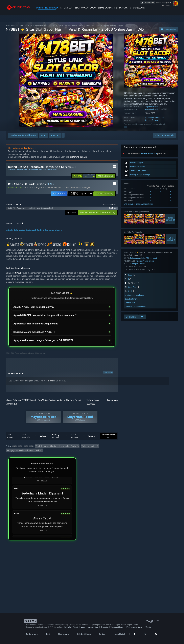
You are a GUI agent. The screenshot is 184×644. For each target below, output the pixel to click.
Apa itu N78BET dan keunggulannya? (34, 307)
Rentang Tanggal (56, 436)
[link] (84, 176)
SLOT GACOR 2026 (85, 8)
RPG (148, 258)
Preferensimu (113, 400)
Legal (83, 627)
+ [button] (126, 127)
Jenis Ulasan (10, 436)
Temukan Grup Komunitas (135, 307)
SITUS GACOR (137, 8)
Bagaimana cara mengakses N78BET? (34, 332)
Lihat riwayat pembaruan (135, 295)
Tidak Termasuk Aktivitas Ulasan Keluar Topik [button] (56, 446)
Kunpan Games (151, 120)
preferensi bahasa (149, 153)
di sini (50, 381)
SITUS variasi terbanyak (113, 8)
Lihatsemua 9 (171, 239)
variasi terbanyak (163, 3)
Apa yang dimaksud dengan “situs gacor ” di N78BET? (43, 340)
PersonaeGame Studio (154, 118)
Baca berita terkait (132, 299)
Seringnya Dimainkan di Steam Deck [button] (23, 450)
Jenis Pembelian (27, 436)
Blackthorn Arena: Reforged (78, 187)
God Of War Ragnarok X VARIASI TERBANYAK (45, 187)
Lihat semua (108, 372)
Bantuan (102, 634)
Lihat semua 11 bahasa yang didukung (138, 204)
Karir (48, 634)
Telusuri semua (109, 204)
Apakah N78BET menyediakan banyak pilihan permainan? (45, 315)
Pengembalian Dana (134, 627)
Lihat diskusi (130, 303)
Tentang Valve (32, 634)
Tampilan (92, 436)
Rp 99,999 (166, 6)
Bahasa (43, 436)
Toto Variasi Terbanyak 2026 (79, 26)
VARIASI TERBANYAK (47, 8)
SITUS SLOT (67, 8)
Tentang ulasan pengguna (93, 402)
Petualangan (135, 258)
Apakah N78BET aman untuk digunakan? (36, 324)
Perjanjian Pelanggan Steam (112, 627)
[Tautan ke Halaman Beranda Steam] (18, 10)
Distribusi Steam (84, 634)
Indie (143, 258)
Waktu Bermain (74, 436)
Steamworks (64, 634)
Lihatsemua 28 (170, 219)
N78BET (19, 273)
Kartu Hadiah (120, 634)
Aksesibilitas (93, 627)
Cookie (148, 627)
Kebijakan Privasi (71, 627)
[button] (43, 135)
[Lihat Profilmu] (176, 3)
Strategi (154, 258)
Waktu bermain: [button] (89, 446)
